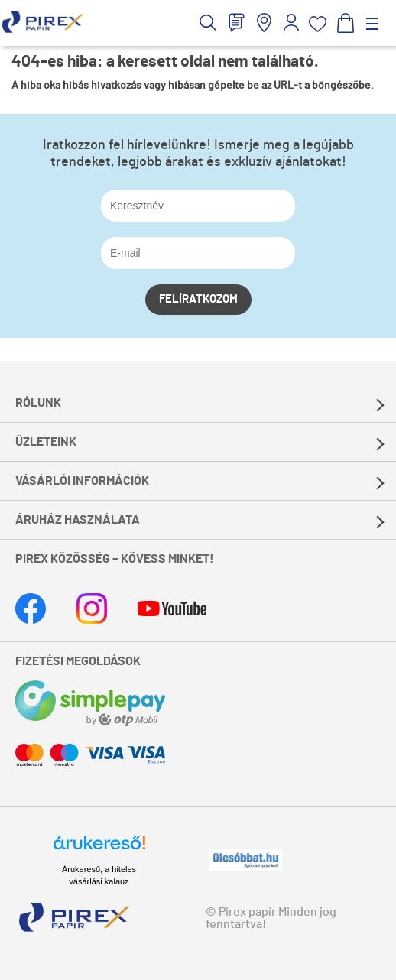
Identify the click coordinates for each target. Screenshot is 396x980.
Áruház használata (78, 520)
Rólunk (38, 403)
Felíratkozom (198, 299)
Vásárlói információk (82, 481)
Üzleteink (46, 442)
